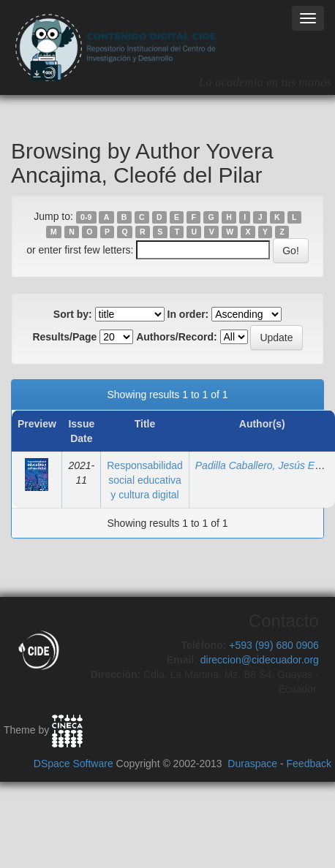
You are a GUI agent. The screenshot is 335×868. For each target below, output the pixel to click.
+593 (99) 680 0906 (274, 645)
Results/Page (64, 337)
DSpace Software (74, 764)
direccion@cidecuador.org (260, 660)
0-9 (86, 217)
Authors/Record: (176, 337)
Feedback (309, 764)
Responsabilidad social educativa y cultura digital (145, 480)
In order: (188, 314)
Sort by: (73, 314)
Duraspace (252, 764)
